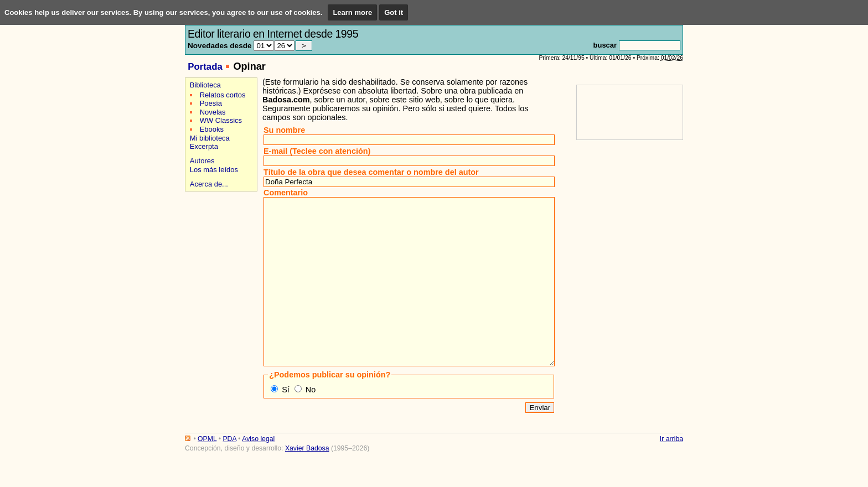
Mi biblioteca (210, 138)
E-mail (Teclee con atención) (317, 151)
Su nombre (284, 130)
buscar (605, 45)
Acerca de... (209, 184)
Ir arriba (671, 472)
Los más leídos (214, 170)
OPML (207, 472)
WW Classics (221, 120)
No (311, 423)
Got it (394, 12)
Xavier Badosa (307, 481)
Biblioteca (205, 85)
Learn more (352, 12)
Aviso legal (258, 472)
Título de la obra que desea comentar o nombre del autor (371, 172)
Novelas (213, 112)
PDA (229, 472)
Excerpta (204, 146)
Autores (202, 161)
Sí (286, 423)
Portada (205, 67)
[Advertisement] (219, 233)
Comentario (286, 193)
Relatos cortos (223, 95)
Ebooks (212, 129)
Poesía (211, 103)
